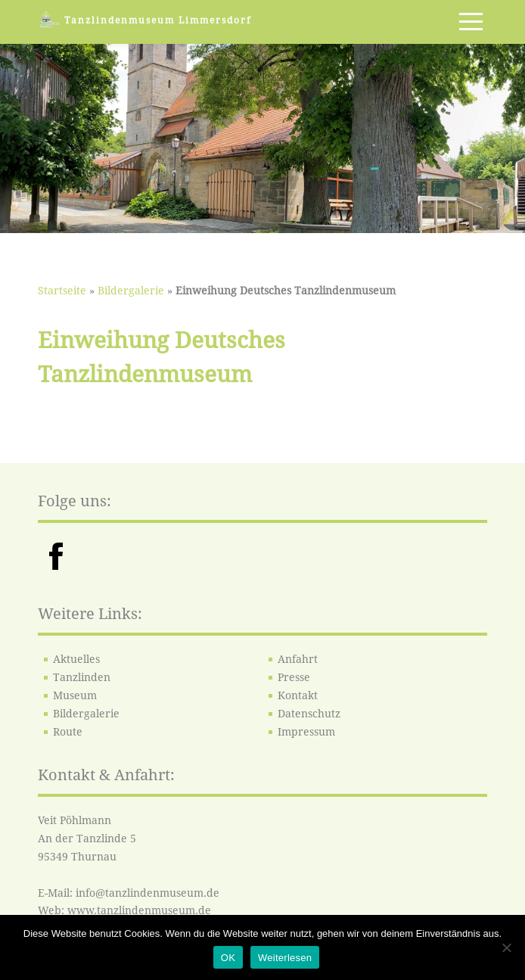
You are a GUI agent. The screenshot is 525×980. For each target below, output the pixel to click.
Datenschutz (309, 714)
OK (228, 958)
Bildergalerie (131, 291)
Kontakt (298, 695)
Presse (294, 677)
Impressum (306, 732)
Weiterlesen (285, 958)
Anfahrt (298, 659)
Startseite (62, 291)
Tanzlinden (82, 677)
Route (68, 732)
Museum (75, 695)
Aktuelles (76, 659)
